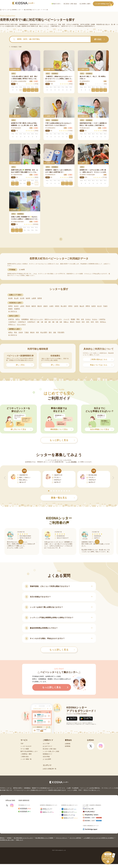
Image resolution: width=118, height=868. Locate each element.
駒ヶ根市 (64, 306)
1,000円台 (102, 319)
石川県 (22, 298)
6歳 (61, 322)
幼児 (83, 322)
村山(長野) (44, 332)
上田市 (22, 306)
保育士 (18, 319)
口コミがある (21, 324)
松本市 (16, 306)
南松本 (32, 332)
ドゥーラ (66, 319)
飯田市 (34, 306)
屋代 (50, 332)
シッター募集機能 (71, 462)
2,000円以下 (22, 322)
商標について (20, 840)
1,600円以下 (12, 322)
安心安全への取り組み (70, 4)
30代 (92, 322)
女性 (82, 319)
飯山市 (82, 306)
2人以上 (88, 319)
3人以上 (95, 319)
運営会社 (2, 838)
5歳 (57, 322)
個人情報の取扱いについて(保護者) (44, 838)
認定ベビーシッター (37, 319)
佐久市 (99, 306)
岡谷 (16, 332)
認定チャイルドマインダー (53, 319)
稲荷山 (10, 332)
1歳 (42, 322)
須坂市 (45, 306)
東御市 (10, 309)
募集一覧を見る (63, 498)
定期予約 (11, 319)
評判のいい (12, 324)
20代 (88, 322)
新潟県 (10, 298)
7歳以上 (66, 322)
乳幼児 (78, 322)
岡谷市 (28, 306)
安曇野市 (17, 309)
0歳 (38, 322)
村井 (37, 332)
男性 (78, 319)
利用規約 (9, 838)
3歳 (49, 322)
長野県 (40, 298)
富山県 (16, 298)
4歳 (53, 322)
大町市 (76, 306)
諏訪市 (40, 306)
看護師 (73, 319)
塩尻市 (94, 306)
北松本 (21, 332)
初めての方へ (56, 4)
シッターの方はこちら (105, 4)
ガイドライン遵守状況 (75, 838)
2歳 (46, 322)
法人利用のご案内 (85, 4)
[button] (49, 491)
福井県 (28, 298)
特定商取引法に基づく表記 (7, 840)
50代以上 (103, 322)
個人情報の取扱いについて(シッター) (23, 838)
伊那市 (57, 306)
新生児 (72, 322)
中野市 (70, 306)
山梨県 (34, 298)
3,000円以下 (31, 322)
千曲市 (105, 306)
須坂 (55, 332)
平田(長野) (61, 332)
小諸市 (51, 306)
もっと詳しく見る (62, 650)
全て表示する (13, 311)
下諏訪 (27, 332)
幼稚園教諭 (25, 319)
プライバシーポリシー (62, 838)
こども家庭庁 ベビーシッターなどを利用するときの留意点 (99, 838)
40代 (97, 322)
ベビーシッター (45, 24)
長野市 (10, 306)
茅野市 (88, 306)
